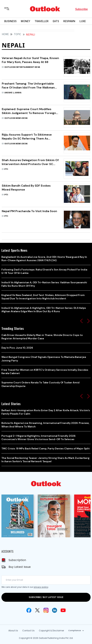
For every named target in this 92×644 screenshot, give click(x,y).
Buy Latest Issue (20, 567)
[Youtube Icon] (63, 610)
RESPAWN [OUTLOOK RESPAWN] (69, 21)
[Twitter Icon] (37, 610)
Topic (18, 34)
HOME (5, 34)
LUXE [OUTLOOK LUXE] (83, 21)
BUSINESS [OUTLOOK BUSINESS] (10, 21)
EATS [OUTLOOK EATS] (56, 21)
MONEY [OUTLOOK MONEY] (26, 21)
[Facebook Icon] (29, 610)
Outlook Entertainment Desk (22, 67)
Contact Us (28, 631)
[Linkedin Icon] (55, 610)
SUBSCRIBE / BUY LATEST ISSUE (46, 597)
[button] (81, 321)
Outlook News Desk (16, 118)
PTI (6, 169)
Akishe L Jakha (13, 93)
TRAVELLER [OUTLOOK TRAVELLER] (42, 21)
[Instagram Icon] (46, 610)
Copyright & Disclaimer (51, 631)
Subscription (17, 560)
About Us (13, 631)
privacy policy (41, 587)
